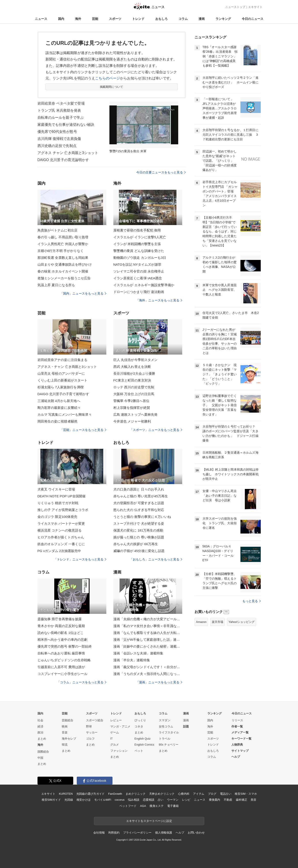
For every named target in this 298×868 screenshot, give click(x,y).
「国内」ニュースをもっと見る (83, 293)
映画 (65, 726)
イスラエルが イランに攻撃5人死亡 (140, 237)
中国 (40, 758)
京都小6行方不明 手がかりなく (61, 251)
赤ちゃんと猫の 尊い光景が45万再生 (141, 496)
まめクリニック (135, 794)
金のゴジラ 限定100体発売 (57, 517)
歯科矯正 (241, 800)
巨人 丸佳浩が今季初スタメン (136, 360)
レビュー (116, 720)
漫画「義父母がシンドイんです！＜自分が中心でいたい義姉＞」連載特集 (148, 667)
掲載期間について (112, 87)
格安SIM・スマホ (246, 794)
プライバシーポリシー (137, 833)
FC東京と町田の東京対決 (132, 380)
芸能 (95, 19)
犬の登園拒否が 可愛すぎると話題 (139, 503)
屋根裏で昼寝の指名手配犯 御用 (137, 230)
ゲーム (115, 732)
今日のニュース (253, 19)
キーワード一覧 (241, 739)
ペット (139, 751)
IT (112, 739)
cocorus (120, 800)
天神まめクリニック (162, 794)
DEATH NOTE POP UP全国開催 (62, 496)
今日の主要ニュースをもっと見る (161, 172)
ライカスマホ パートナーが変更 (61, 523)
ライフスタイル (169, 732)
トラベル (165, 739)
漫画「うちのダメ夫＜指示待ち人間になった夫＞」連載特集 (148, 674)
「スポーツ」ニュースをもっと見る (156, 430)
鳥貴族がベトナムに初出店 (57, 230)
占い (161, 800)
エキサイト (255, 7)
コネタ (139, 726)
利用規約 (114, 833)
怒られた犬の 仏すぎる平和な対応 (139, 510)
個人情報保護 (164, 833)
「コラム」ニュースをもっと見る (82, 682)
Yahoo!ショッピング (242, 622)
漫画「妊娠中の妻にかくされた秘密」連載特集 (148, 646)
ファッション (119, 751)
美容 (253, 800)
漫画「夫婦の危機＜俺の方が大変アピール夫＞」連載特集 (148, 619)
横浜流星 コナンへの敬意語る (60, 530)
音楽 (65, 732)
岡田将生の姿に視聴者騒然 (57, 421)
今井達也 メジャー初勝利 (132, 421)
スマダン (165, 720)
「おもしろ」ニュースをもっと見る (156, 559)
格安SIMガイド (51, 800)
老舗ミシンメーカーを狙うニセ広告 (64, 278)
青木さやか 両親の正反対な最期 (61, 626)
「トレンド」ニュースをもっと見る (80, 559)
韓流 (65, 745)
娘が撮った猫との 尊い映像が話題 (139, 537)
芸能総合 (67, 720)
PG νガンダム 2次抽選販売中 (59, 551)
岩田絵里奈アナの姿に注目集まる (63, 360)
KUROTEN (66, 794)
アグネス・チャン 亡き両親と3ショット (67, 367)
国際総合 (43, 752)
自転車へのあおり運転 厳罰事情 (61, 653)
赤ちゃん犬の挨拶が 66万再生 (136, 544)
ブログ (212, 794)
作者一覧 (237, 726)
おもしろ (161, 19)
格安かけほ (84, 800)
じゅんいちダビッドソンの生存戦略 (64, 660)
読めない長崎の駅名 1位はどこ (61, 633)
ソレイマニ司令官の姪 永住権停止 (139, 271)
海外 (78, 19)
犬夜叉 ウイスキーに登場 (56, 489)
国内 (61, 19)
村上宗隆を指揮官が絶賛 (132, 408)
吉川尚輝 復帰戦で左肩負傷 (59, 139)
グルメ (115, 745)
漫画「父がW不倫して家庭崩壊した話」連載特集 (148, 640)
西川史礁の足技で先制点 (57, 146)
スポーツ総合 (95, 720)
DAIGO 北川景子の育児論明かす (63, 160)
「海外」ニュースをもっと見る (159, 300)
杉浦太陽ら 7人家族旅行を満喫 (61, 387)
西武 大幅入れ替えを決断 (132, 367)
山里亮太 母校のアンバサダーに (61, 373)
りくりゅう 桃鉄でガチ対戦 (58, 503)
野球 (89, 726)
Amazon (201, 622)
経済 (40, 726)
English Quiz (143, 739)
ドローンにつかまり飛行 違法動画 (139, 292)
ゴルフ (90, 739)
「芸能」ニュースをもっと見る (83, 430)
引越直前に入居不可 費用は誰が (61, 667)
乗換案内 (215, 800)
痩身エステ (157, 806)
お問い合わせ (196, 833)
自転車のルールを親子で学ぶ (61, 117)
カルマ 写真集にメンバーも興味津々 (65, 414)
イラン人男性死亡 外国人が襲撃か (63, 244)
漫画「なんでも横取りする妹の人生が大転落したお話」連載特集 (148, 633)
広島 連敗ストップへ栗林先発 (136, 414)
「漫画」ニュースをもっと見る (159, 682)
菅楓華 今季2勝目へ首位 (131, 401)
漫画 (202, 19)
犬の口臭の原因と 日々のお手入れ (139, 489)
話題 (186, 726)
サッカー (92, 732)
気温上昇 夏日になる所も (56, 285)
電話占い (226, 794)
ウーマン (173, 800)
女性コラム (166, 726)
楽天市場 (217, 622)
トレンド (138, 19)
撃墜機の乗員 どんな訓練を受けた (139, 251)
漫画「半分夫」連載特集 (132, 660)
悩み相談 (134, 800)
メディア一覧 (240, 732)
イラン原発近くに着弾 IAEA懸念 (138, 278)
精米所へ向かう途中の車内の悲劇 (63, 640)
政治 (40, 732)
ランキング (223, 19)
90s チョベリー (169, 745)
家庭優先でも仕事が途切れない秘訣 (66, 125)
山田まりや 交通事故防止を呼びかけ (65, 264)
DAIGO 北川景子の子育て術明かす (63, 394)
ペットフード (128, 806)
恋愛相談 (149, 800)
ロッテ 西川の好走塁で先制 (134, 387)
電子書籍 (173, 806)
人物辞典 (237, 745)
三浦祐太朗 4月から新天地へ (59, 401)
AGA (143, 806)
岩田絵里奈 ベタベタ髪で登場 (61, 103)
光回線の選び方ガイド (91, 794)
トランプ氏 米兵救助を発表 (59, 110)
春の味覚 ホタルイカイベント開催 (63, 271)
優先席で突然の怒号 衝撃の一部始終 (65, 646)
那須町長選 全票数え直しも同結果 (63, 258)
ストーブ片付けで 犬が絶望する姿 (139, 523)
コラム (183, 19)
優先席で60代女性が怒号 (57, 132)
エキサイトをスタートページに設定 (149, 821)
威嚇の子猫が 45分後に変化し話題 (139, 551)
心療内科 (184, 794)
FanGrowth (115, 794)
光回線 (69, 800)
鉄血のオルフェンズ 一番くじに (61, 544)
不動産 (228, 800)
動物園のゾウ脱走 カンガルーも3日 (140, 258)
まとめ (42, 739)
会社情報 (99, 833)
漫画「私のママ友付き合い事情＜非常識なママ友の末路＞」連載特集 (148, 626)
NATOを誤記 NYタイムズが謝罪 (137, 264)
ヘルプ (236, 757)
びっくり (140, 720)
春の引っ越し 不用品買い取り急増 (63, 237)
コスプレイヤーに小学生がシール (63, 674)
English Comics (144, 745)
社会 (40, 720)
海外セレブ (69, 739)
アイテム (199, 794)
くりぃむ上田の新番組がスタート (63, 380)
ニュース (41, 19)
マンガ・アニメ (120, 726)
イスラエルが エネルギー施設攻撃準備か (144, 285)
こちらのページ (108, 78)
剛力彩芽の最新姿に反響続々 (59, 408)
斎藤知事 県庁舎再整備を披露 (60, 619)
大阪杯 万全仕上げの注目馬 (134, 394)
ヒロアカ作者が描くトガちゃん (61, 537)
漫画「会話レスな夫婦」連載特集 (138, 653)
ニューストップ (235, 7)
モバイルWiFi (103, 800)
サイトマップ (240, 751)
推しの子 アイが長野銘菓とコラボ (63, 510)
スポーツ (115, 19)
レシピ (186, 800)
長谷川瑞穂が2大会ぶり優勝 (134, 373)
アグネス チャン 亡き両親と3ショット (68, 153)
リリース (237, 720)
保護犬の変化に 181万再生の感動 (138, 530)
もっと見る (252, 601)
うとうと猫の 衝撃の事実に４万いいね (142, 517)
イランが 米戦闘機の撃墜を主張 (137, 244)
